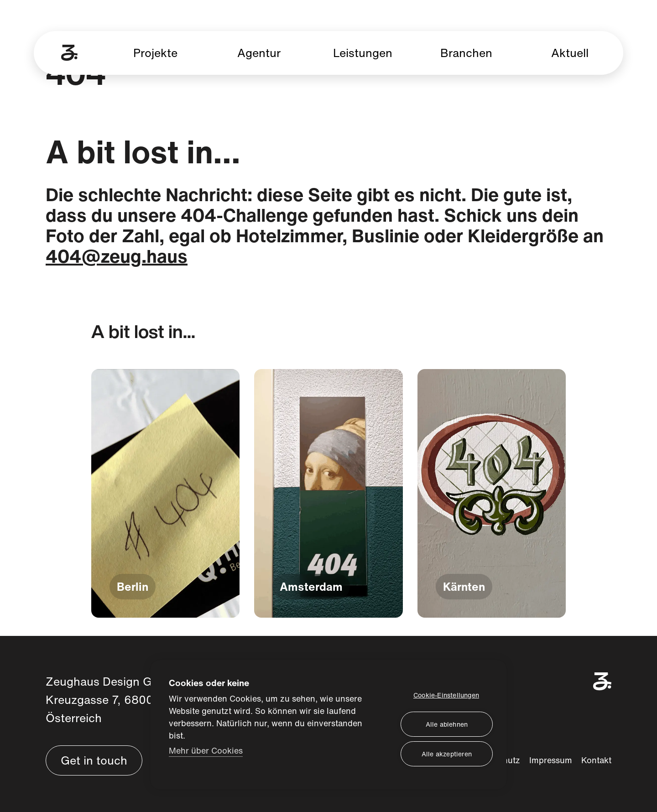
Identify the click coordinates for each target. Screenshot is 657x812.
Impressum (551, 760)
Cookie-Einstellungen (446, 695)
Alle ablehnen (447, 724)
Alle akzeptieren (447, 753)
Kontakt (596, 760)
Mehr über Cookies (206, 750)
